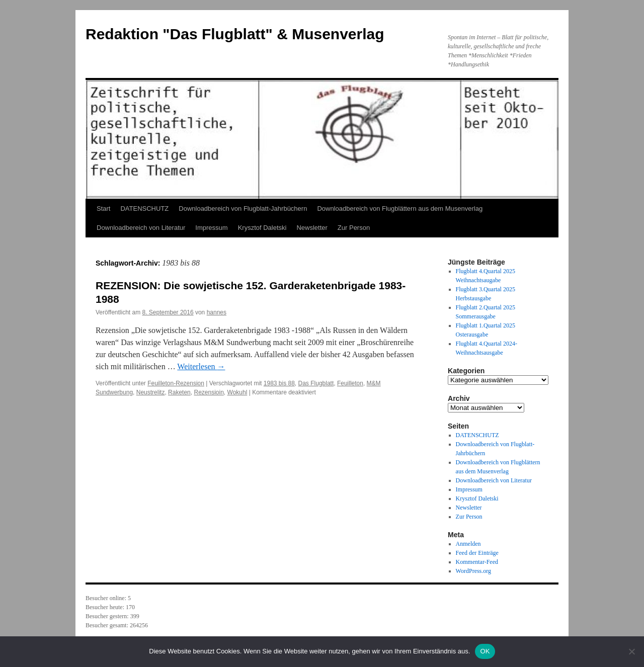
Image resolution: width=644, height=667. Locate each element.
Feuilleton (350, 383)
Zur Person (354, 228)
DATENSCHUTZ (144, 209)
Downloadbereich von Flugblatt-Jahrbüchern (243, 209)
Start (103, 209)
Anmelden (468, 544)
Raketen (179, 392)
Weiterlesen (201, 366)
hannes (217, 312)
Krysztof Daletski (262, 228)
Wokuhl (237, 392)
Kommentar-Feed (477, 562)
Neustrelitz (151, 392)
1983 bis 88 (279, 383)
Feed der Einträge (477, 553)
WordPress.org (473, 571)
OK (485, 651)
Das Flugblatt (316, 383)
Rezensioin (209, 392)
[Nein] (631, 651)
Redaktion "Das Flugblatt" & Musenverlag (235, 34)
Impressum (211, 228)
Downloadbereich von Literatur (141, 228)
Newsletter (312, 228)
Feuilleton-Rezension (176, 383)
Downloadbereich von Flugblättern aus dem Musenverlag (400, 209)
